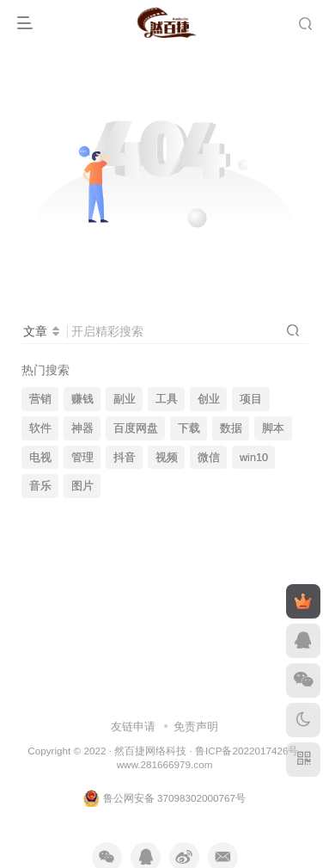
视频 (167, 458)
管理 (82, 458)
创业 (209, 399)
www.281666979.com (165, 764)
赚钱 (82, 399)
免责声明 (196, 726)
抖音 (125, 458)
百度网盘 (136, 428)
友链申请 (133, 726)
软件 (40, 428)
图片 (82, 486)
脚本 (273, 428)
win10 (254, 458)
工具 (167, 399)
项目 (251, 399)
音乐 (40, 486)
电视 (40, 458)
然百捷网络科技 (150, 751)
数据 (231, 428)
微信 (209, 458)
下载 (189, 428)
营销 (40, 399)
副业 (125, 399)
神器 (82, 428)
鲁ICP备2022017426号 (247, 751)
